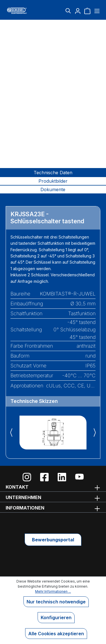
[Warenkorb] (87, 11)
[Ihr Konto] (78, 11)
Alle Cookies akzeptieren (56, 634)
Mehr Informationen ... (53, 591)
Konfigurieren (56, 617)
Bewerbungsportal (53, 540)
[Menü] (96, 11)
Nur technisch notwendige (56, 602)
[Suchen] (68, 11)
